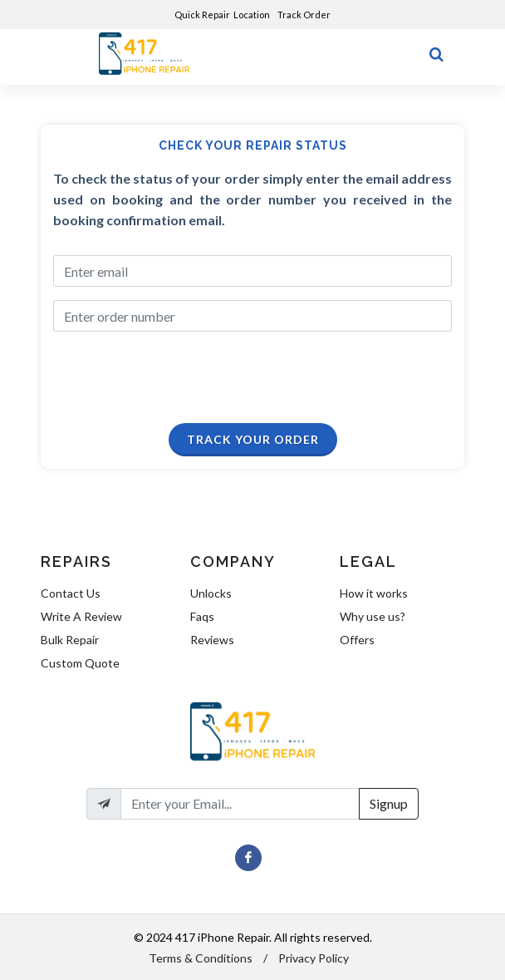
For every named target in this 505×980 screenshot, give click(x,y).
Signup (389, 803)
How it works (374, 593)
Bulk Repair (70, 640)
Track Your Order (253, 439)
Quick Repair (202, 15)
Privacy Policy (314, 958)
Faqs (202, 616)
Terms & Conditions (201, 958)
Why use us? (373, 616)
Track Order (305, 15)
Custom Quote (80, 663)
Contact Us (71, 593)
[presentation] (170, 378)
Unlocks (211, 593)
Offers (357, 640)
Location (252, 15)
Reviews (212, 640)
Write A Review (81, 616)
